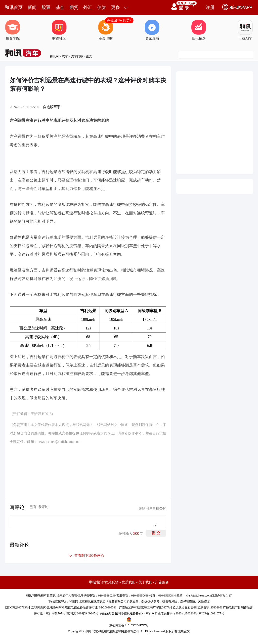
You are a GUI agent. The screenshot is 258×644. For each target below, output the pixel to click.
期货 (74, 7)
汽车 (65, 56)
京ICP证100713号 (18, 607)
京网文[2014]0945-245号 (83, 613)
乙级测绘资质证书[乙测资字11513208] (197, 607)
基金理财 (106, 30)
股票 (46, 7)
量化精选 (199, 30)
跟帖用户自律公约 (152, 509)
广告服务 (162, 582)
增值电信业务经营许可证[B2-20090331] (90, 607)
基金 (60, 7)
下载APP (245, 30)
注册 (210, 7)
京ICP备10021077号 (211, 613)
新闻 (32, 7)
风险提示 (204, 601)
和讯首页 (14, 7)
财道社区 (59, 30)
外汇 (88, 7)
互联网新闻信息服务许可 (48, 607)
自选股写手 (52, 107)
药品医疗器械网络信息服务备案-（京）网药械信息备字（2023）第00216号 (149, 613)
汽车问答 (77, 56)
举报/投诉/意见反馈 (104, 582)
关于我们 (145, 582)
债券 (102, 7)
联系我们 (129, 582)
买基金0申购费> (119, 20)
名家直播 (152, 30)
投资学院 (13, 30)
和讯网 (54, 56)
